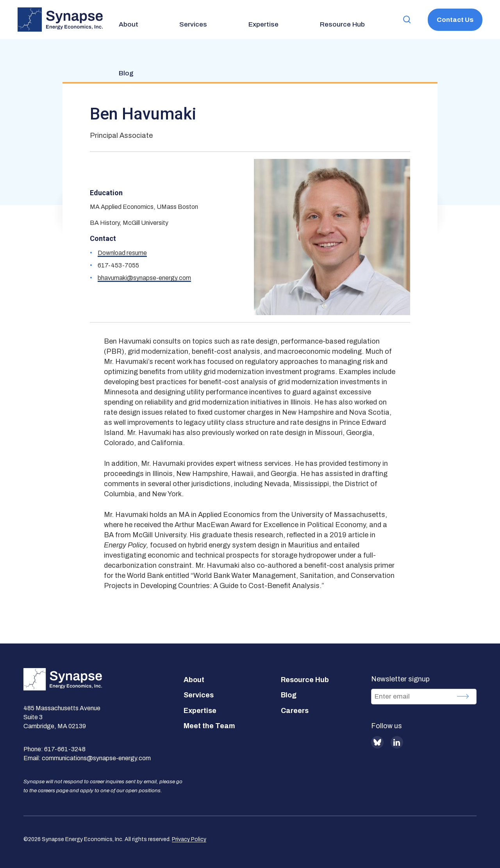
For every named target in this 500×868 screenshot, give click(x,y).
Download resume (122, 253)
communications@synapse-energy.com (96, 758)
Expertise (200, 711)
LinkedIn (397, 742)
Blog (289, 695)
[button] (399, 20)
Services (199, 695)
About (194, 680)
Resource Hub (305, 680)
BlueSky (377, 742)
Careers (295, 711)
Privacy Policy (189, 839)
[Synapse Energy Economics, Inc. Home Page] (60, 20)
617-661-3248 (65, 749)
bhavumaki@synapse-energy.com (144, 278)
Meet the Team (209, 726)
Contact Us (452, 20)
